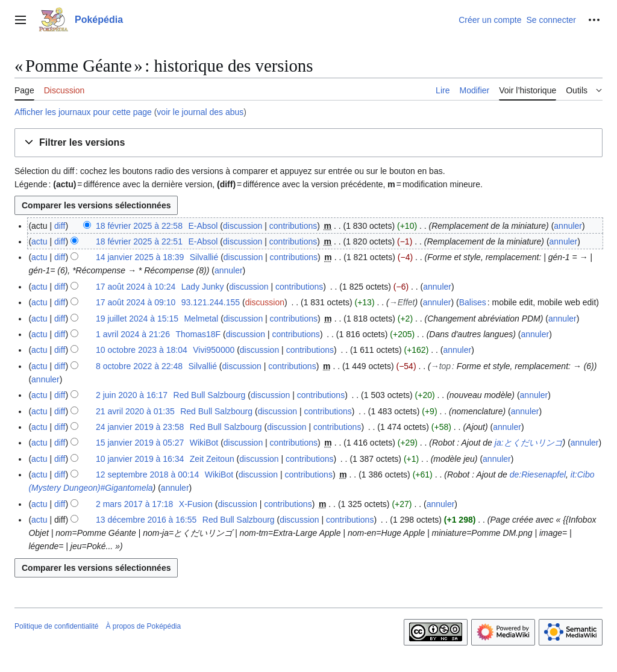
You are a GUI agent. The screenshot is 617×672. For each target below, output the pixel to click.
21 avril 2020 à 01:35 (135, 411)
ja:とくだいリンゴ (529, 443)
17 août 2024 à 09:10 (136, 302)
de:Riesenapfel (538, 474)
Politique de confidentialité (56, 626)
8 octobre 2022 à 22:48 (139, 366)
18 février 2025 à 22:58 (139, 226)
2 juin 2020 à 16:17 (132, 395)
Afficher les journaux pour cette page (83, 112)
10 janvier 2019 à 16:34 (140, 459)
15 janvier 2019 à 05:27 (140, 443)
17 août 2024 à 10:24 (136, 287)
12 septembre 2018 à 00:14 (147, 474)
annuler (568, 226)
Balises (473, 302)
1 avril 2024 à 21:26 (133, 334)
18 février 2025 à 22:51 (139, 241)
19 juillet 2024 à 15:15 (137, 319)
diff (60, 226)
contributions (293, 226)
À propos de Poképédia (143, 626)
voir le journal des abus (200, 112)
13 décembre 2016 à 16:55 (146, 520)
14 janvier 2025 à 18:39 (140, 257)
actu (39, 241)
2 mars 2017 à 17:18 (134, 504)
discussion (243, 226)
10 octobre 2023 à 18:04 (142, 350)
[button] (308, 143)
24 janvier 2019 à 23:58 (140, 427)
